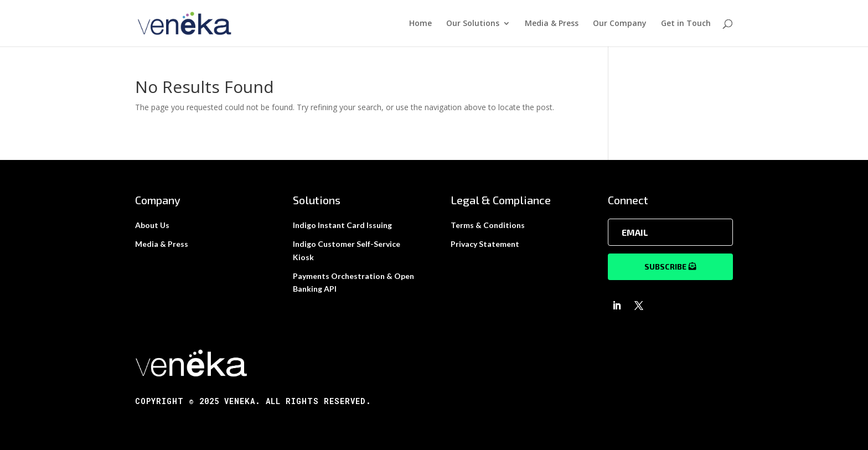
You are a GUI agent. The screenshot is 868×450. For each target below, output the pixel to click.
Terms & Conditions (488, 225)
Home (420, 24)
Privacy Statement (485, 244)
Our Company (620, 24)
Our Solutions (473, 24)
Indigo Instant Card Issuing (342, 225)
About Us (152, 225)
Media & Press (552, 24)
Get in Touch (686, 24)
